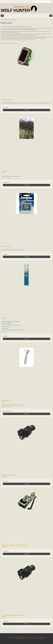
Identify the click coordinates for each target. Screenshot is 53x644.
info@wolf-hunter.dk (20, 638)
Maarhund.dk (16, 43)
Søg (51, 2)
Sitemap (40, 638)
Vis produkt (26, 110)
